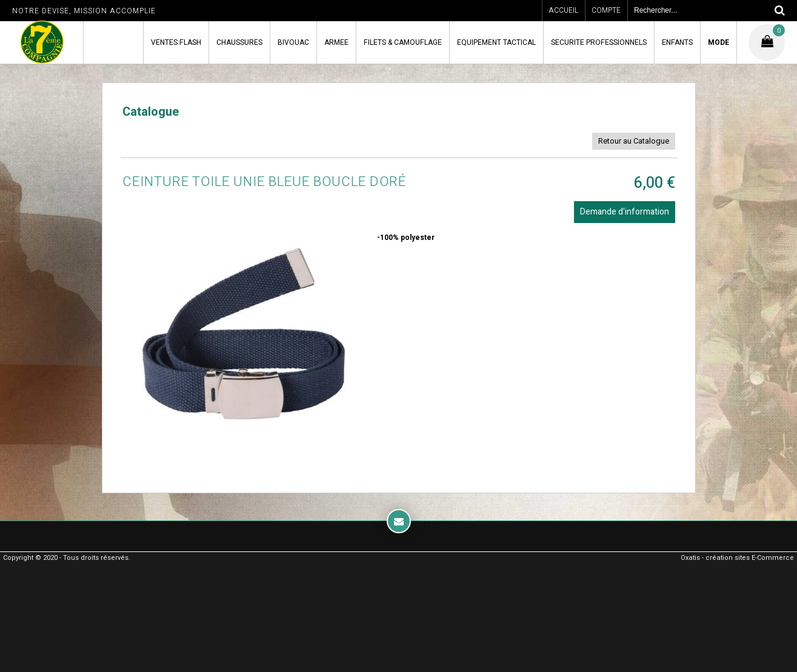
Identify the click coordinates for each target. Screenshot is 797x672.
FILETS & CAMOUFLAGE (403, 42)
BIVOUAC (293, 42)
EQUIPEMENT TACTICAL (496, 42)
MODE (719, 42)
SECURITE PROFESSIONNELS (599, 42)
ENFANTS (677, 42)
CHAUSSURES (239, 42)
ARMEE (336, 42)
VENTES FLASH (176, 42)
